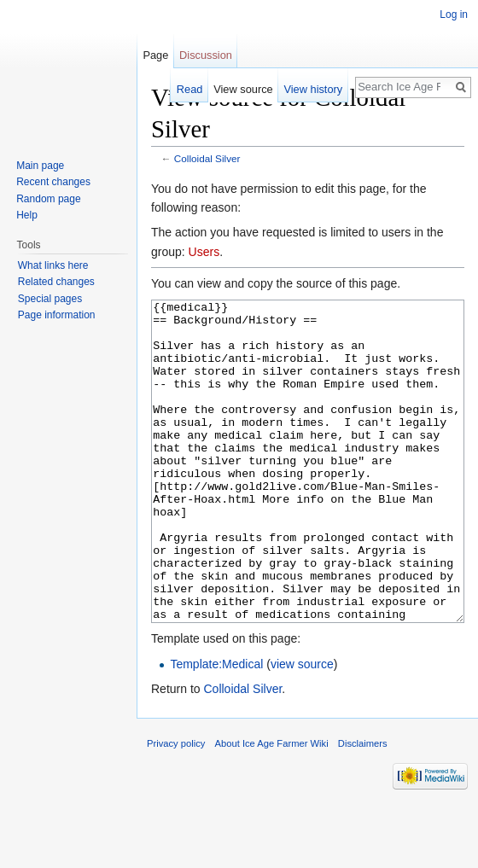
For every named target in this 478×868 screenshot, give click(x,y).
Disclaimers (363, 807)
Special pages (50, 299)
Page (155, 55)
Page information (57, 315)
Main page (40, 166)
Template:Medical (216, 728)
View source (243, 89)
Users (204, 252)
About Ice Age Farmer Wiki (272, 807)
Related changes (56, 282)
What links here (53, 265)
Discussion (206, 55)
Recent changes (53, 182)
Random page (48, 199)
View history (313, 89)
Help (27, 215)
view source (302, 728)
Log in (454, 15)
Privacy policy (176, 807)
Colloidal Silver (207, 158)
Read (190, 89)
